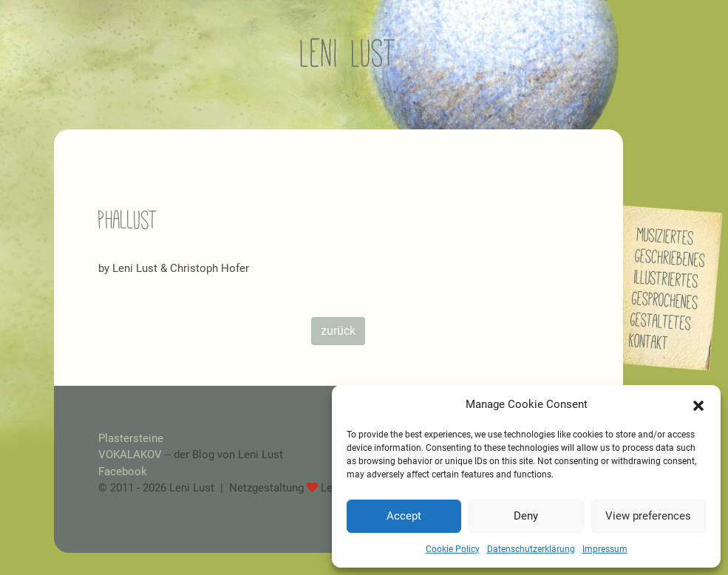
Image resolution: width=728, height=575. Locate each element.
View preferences (648, 516)
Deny (526, 516)
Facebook (123, 472)
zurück (338, 331)
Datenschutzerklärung (531, 549)
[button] (698, 404)
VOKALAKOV (130, 455)
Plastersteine (131, 438)
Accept (404, 516)
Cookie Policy (453, 549)
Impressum (605, 549)
